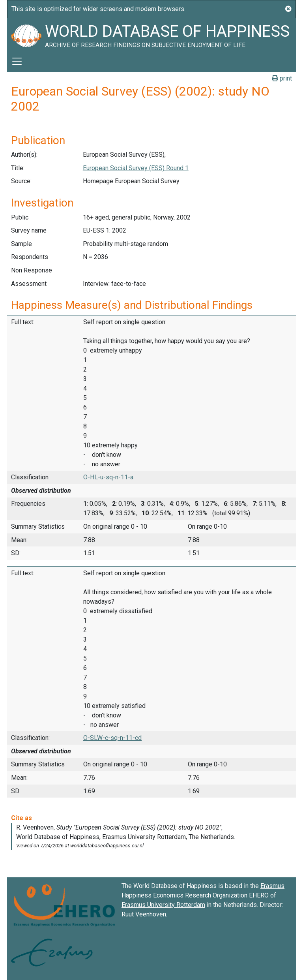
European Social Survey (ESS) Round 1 (136, 168)
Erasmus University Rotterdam (163, 905)
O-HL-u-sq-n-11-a (108, 477)
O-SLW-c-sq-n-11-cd (112, 738)
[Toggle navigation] (17, 61)
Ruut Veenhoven (144, 914)
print (282, 78)
